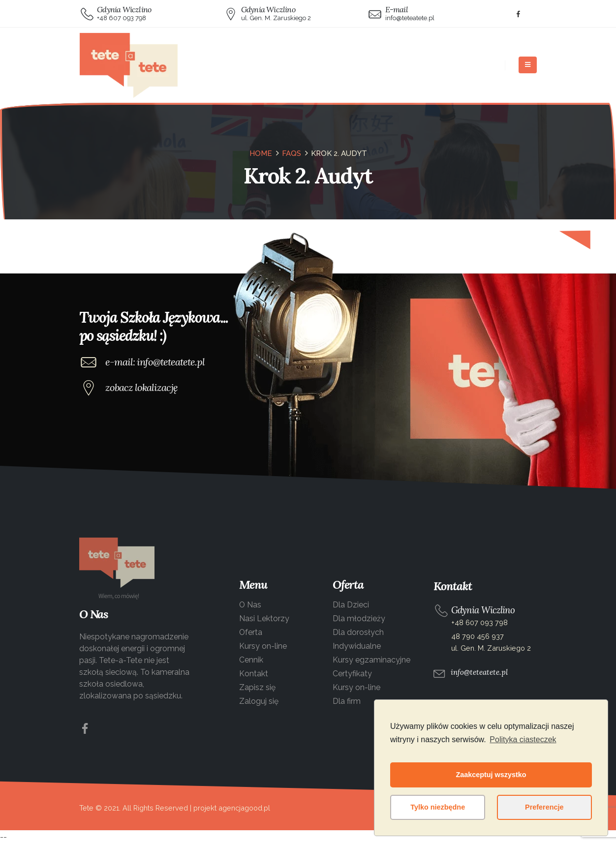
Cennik (251, 660)
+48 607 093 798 (479, 622)
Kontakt (254, 674)
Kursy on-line (263, 646)
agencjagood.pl (244, 808)
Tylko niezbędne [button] (438, 807)
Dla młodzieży (359, 618)
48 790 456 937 (477, 636)
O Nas (250, 605)
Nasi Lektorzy (264, 618)
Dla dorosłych (358, 632)
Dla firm (347, 701)
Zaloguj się (259, 701)
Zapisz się (257, 687)
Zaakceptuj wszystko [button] (491, 775)
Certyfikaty (352, 674)
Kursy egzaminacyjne (371, 660)
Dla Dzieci (351, 605)
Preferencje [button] (544, 807)
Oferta (251, 632)
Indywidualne (357, 646)
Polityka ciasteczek (523, 739)
